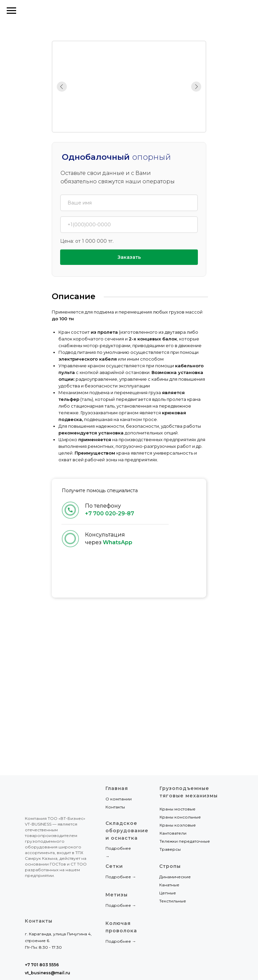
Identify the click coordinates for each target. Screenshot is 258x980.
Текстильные (173, 901)
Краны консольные (180, 817)
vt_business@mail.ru (48, 973)
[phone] (129, 225)
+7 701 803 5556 (226, 11)
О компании (119, 799)
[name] (129, 203)
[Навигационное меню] (11, 11)
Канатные (169, 885)
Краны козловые (178, 825)
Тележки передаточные (185, 841)
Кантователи (173, 833)
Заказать (129, 257)
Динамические (175, 877)
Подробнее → (121, 905)
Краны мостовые (178, 809)
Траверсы (170, 849)
